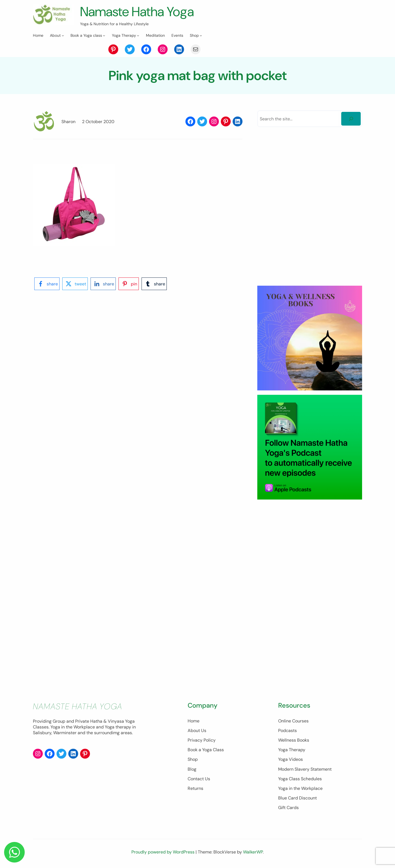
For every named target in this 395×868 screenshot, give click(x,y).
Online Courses (293, 721)
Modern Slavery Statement (305, 769)
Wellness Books (294, 740)
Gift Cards (288, 808)
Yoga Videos (290, 759)
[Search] (351, 119)
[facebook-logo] (47, 284)
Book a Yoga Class (206, 750)
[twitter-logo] (75, 284)
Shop (193, 759)
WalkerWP (253, 852)
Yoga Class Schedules (300, 779)
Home (194, 721)
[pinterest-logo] (129, 284)
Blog (192, 769)
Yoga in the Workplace (300, 788)
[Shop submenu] (201, 35)
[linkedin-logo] (103, 284)
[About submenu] (63, 35)
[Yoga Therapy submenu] (138, 35)
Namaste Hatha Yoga (137, 12)
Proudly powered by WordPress (163, 852)
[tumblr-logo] (154, 284)
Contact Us (199, 779)
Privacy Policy (202, 740)
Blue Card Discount (297, 798)
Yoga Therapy (292, 750)
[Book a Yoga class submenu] (104, 35)
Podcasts (287, 731)
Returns (195, 788)
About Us (197, 731)
